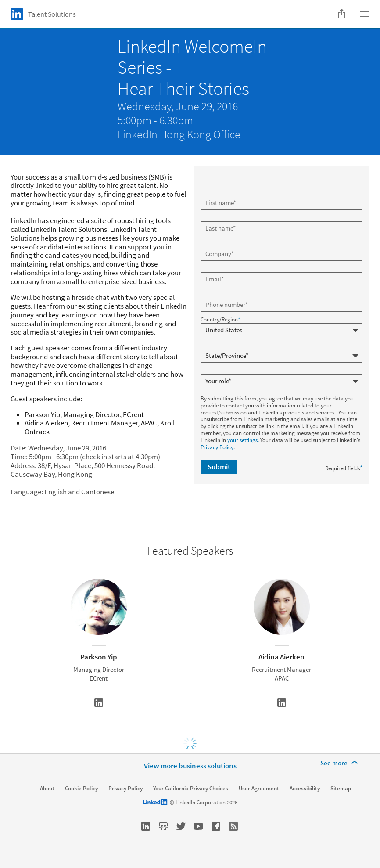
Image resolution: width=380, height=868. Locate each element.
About (47, 789)
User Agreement (259, 789)
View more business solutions (190, 766)
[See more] (341, 763)
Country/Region (220, 320)
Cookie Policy (81, 789)
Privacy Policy (217, 447)
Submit (219, 467)
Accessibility (305, 789)
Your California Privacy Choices (191, 789)
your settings (242, 440)
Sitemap (341, 789)
